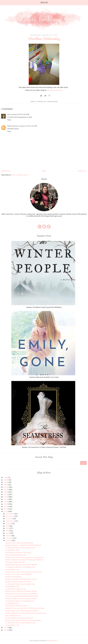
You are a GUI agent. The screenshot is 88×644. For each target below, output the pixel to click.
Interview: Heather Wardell (15, 562)
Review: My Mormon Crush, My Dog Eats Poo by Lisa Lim (26, 613)
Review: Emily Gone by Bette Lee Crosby (44, 377)
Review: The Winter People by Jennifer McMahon (44, 307)
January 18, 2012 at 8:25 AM (20, 114)
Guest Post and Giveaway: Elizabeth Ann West (22, 596)
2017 (6, 499)
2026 (6, 477)
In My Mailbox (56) (12, 625)
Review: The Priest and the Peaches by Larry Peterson (25, 557)
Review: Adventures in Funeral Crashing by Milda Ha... (25, 560)
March (8, 536)
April (8, 533)
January (9, 540)
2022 (6, 487)
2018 (6, 497)
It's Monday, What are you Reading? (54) (20, 584)
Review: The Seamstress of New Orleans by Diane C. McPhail (44, 447)
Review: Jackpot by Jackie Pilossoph (18, 582)
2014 (6, 507)
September (10, 521)
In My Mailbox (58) (12, 586)
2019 (6, 494)
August (9, 523)
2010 (6, 630)
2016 (6, 502)
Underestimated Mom (55, 90)
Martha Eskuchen (13, 126)
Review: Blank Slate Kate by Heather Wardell (21, 565)
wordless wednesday (48, 102)
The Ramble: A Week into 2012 (16, 606)
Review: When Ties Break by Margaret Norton (22, 611)
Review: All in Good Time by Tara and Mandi (21, 594)
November (10, 516)
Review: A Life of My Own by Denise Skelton (21, 591)
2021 (6, 490)
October (9, 519)
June (8, 528)
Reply (9, 120)
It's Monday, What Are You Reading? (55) (20, 567)
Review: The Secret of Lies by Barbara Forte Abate (24, 572)
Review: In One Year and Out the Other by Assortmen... (25, 608)
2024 (6, 482)
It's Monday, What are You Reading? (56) (20, 548)
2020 (6, 492)
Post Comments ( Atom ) (20, 175)
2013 (6, 509)
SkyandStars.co (52, 641)
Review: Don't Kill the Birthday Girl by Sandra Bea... (24, 620)
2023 (6, 485)
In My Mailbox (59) (12, 570)
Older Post (82, 171)
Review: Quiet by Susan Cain (16, 555)
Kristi (9, 114)
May (8, 531)
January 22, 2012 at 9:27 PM (28, 126)
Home (44, 171)
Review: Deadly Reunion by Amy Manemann (21, 599)
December (10, 514)
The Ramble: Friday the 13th (15, 589)
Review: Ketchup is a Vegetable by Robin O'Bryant (23, 545)
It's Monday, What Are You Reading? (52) (20, 623)
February (9, 538)
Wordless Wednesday (13, 577)
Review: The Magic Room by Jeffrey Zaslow (21, 579)
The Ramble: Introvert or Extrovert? (18, 553)
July (7, 526)
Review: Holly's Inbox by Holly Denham (19, 543)
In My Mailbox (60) (12, 550)
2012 (6, 511)
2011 (6, 628)
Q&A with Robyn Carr (13, 616)
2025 (6, 480)
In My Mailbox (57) (12, 603)
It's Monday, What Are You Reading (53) (20, 601)
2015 (6, 504)
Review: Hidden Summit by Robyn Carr (19, 618)
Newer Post (6, 171)
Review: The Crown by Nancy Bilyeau (19, 574)
